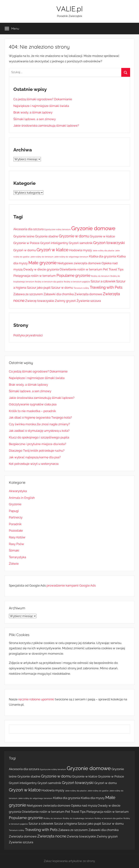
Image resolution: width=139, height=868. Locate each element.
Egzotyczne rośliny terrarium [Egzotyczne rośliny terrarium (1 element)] (57, 229)
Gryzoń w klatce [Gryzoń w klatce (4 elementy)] (52, 250)
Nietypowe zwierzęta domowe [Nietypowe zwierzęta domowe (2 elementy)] (79, 263)
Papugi (14, 511)
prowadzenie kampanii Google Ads (71, 585)
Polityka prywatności (28, 335)
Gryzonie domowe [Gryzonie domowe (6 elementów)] (93, 228)
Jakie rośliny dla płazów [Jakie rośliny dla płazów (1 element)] (104, 251)
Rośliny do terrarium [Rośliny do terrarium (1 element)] (100, 276)
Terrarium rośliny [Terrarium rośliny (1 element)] (81, 288)
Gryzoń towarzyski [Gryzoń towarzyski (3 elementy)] (109, 243)
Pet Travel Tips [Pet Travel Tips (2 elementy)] (113, 269)
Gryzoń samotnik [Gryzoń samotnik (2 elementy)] (81, 243)
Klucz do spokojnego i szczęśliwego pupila (39, 437)
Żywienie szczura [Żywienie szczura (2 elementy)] (89, 301)
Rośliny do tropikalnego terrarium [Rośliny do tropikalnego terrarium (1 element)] (78, 818)
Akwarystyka (18, 491)
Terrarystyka (17, 557)
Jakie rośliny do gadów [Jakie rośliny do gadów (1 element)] (98, 791)
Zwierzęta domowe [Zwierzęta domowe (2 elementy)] (88, 294)
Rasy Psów (16, 544)
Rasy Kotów (17, 537)
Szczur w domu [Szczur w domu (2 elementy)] (62, 288)
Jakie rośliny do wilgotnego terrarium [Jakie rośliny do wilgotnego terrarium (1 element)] (71, 257)
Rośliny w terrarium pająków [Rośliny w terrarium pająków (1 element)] (77, 282)
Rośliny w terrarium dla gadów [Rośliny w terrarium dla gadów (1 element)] (49, 282)
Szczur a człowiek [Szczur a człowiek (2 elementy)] (103, 281)
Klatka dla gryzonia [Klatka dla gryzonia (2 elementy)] (103, 256)
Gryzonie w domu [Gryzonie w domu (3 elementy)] (74, 236)
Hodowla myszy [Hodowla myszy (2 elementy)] (81, 250)
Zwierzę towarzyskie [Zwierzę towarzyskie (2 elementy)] (40, 301)
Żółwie (14, 564)
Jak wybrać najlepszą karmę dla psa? (35, 457)
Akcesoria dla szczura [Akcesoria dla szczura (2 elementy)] (29, 229)
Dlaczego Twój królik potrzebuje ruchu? (37, 451)
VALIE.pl (69, 9)
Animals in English (22, 498)
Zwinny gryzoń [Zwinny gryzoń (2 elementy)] (65, 301)
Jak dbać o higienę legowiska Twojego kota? (40, 417)
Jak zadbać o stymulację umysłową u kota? (39, 431)
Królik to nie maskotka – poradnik (32, 411)
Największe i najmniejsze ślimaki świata (41, 106)
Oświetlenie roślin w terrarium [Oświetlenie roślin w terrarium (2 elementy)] (81, 269)
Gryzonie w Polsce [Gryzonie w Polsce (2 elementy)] (26, 243)
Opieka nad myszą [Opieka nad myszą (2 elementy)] (84, 805)
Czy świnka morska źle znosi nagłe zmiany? (39, 424)
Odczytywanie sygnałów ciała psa (33, 404)
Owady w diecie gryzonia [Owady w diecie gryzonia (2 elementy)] (41, 269)
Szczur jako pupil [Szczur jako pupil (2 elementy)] (39, 288)
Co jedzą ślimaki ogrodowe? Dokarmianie (43, 99)
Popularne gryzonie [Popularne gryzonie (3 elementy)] (73, 275)
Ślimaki (14, 550)
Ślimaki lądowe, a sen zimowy (35, 119)
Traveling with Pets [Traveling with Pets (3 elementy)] (106, 287)
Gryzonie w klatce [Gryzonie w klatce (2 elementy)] (102, 236)
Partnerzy (16, 517)
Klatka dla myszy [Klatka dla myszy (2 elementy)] (93, 798)
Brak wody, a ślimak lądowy (33, 112)
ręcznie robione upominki (36, 699)
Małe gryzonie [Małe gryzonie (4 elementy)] (43, 263)
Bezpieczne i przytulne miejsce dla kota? (37, 444)
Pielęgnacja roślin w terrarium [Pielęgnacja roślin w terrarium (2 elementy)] (35, 276)
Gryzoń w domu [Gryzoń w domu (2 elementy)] (25, 250)
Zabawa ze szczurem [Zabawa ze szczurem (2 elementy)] (28, 294)
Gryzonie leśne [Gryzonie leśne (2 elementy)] (24, 236)
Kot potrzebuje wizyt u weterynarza (34, 464)
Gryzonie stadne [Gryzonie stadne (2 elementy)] (47, 236)
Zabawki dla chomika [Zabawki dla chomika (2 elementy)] (59, 294)
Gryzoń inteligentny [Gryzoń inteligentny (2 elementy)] (54, 243)
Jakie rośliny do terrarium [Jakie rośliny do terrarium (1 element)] (42, 257)
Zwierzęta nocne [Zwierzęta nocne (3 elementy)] (52, 836)
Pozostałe (16, 531)
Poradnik (15, 524)
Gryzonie (15, 504)
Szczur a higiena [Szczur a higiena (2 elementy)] (66, 824)
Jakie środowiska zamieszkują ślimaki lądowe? (46, 126)
